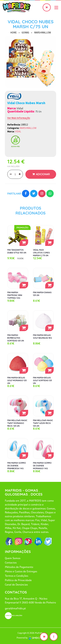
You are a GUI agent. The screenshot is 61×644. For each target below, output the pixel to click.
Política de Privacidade (18, 580)
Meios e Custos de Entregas (21, 571)
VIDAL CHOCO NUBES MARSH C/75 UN (31, 24)
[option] (30, 62)
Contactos (11, 563)
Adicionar (43, 174)
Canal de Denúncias (16, 585)
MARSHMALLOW (43, 33)
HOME (13, 33)
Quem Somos (13, 558)
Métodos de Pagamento (19, 567)
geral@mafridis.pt (15, 608)
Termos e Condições (17, 576)
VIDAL (18, 131)
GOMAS (25, 33)
